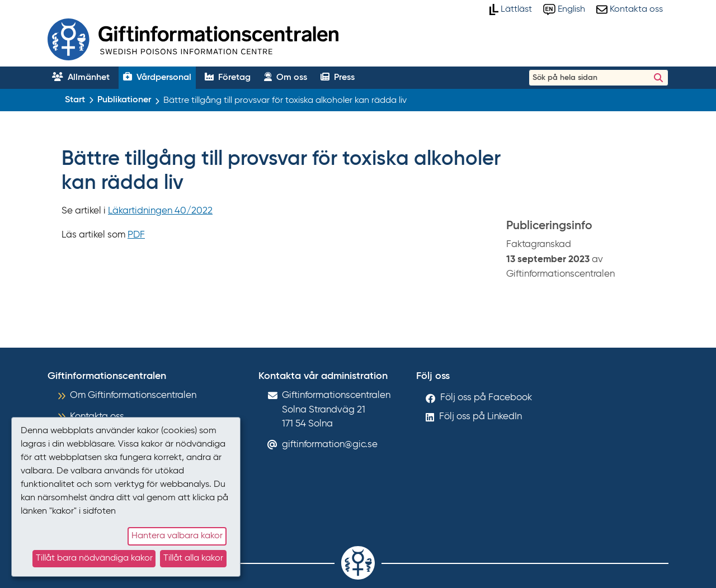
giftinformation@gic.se (330, 445)
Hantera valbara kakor (177, 536)
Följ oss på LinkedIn (481, 417)
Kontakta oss (97, 417)
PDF (136, 235)
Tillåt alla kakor (193, 558)
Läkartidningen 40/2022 (160, 211)
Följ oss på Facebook (486, 398)
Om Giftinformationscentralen (133, 395)
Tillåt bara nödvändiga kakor (94, 558)
